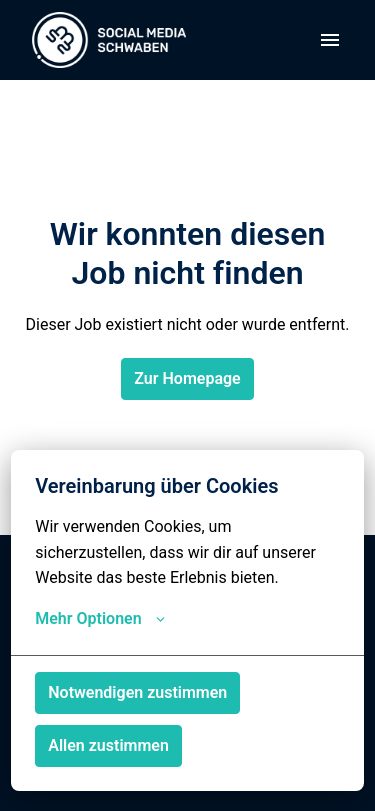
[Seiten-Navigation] (330, 40)
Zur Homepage (187, 378)
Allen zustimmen (108, 745)
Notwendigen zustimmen (137, 692)
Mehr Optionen (99, 619)
